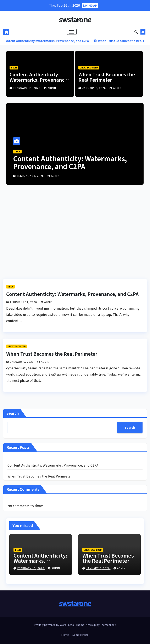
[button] (136, 32)
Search (13, 413)
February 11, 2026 (27, 88)
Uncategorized (89, 68)
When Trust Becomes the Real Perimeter (107, 77)
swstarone (75, 19)
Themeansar (108, 625)
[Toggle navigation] (72, 32)
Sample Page (80, 635)
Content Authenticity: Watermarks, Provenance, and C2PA (39, 80)
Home (65, 635)
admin (50, 88)
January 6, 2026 (95, 88)
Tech (14, 68)
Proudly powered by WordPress (54, 625)
